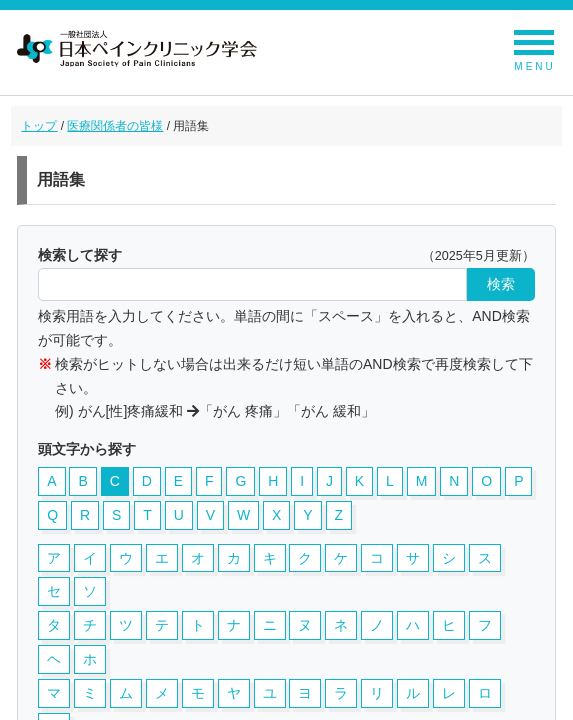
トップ (39, 126)
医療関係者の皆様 (115, 126)
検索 (501, 284)
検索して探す (80, 255)
